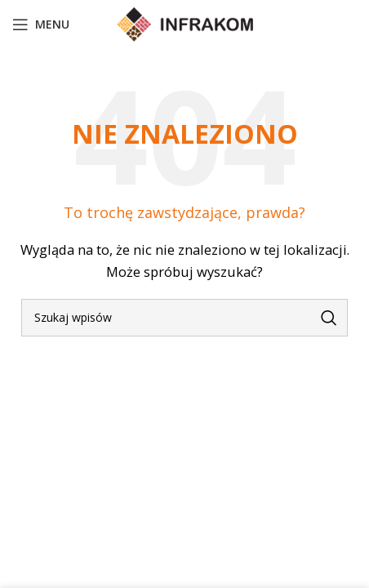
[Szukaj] (184, 318)
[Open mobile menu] (41, 24)
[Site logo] (185, 23)
